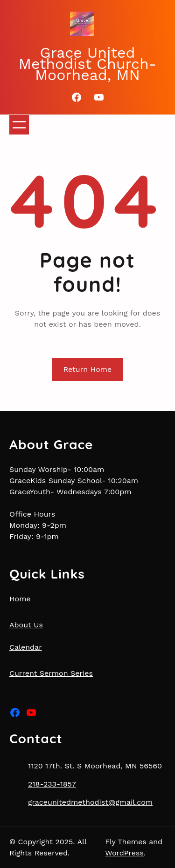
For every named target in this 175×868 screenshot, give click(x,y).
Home (20, 599)
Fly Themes (126, 842)
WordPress (124, 853)
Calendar (26, 647)
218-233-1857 (52, 784)
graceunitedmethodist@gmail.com (90, 802)
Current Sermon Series (51, 673)
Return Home (88, 369)
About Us (26, 625)
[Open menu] (19, 125)
